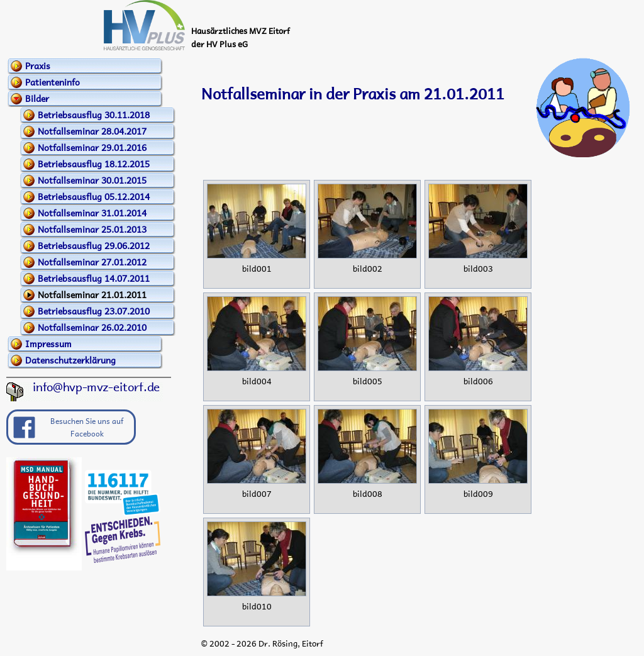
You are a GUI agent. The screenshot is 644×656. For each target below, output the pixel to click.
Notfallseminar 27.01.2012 (92, 262)
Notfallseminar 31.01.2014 (92, 213)
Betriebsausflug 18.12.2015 (94, 164)
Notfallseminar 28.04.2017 (92, 131)
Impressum (48, 343)
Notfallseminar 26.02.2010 (92, 327)
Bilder (37, 98)
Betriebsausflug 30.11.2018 (94, 114)
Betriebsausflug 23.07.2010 (94, 311)
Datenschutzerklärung (70, 360)
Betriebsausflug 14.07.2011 (94, 278)
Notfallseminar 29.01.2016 (92, 147)
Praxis (38, 65)
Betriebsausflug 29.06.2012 (94, 245)
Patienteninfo (53, 82)
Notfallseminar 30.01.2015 (92, 180)
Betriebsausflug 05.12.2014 (94, 196)
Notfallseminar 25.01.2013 (92, 229)
